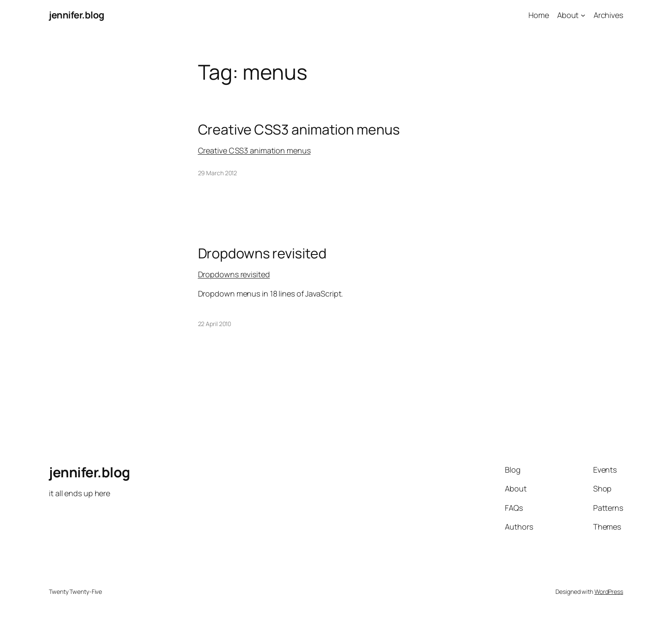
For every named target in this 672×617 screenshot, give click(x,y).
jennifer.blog (77, 15)
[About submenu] (583, 15)
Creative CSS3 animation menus (299, 129)
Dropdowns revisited (262, 253)
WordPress (609, 592)
